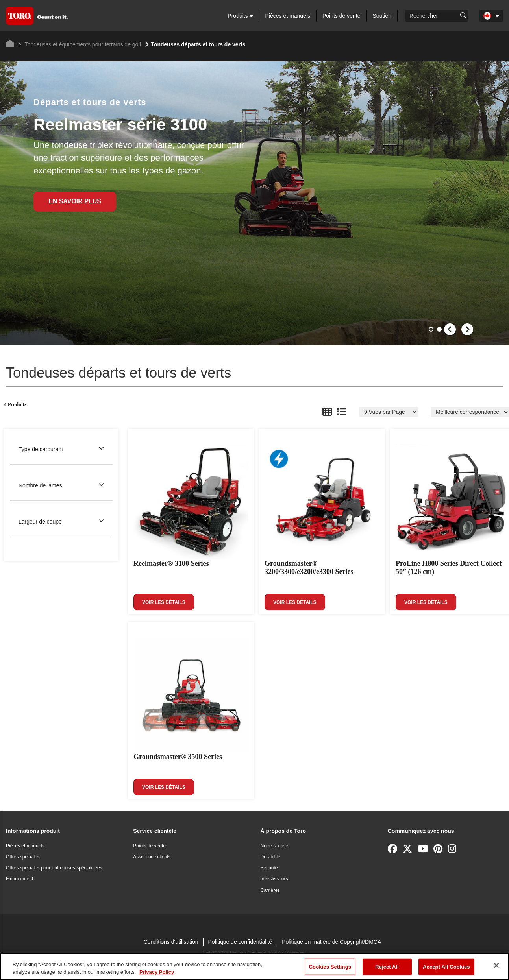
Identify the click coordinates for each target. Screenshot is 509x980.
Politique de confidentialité (240, 942)
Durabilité (271, 857)
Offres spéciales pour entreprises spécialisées (54, 868)
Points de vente (341, 16)
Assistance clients (152, 857)
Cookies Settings (330, 967)
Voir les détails (164, 602)
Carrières (270, 890)
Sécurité (269, 868)
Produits (240, 16)
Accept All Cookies (446, 967)
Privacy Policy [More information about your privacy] (157, 972)
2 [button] (440, 330)
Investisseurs (274, 879)
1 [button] (432, 330)
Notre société (275, 846)
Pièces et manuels (288, 16)
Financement (19, 879)
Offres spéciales (23, 857)
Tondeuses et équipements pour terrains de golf (80, 44)
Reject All (387, 967)
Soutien (382, 16)
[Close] (496, 965)
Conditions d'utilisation (171, 942)
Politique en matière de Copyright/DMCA (331, 942)
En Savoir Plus (75, 201)
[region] (254, 966)
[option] (254, 203)
